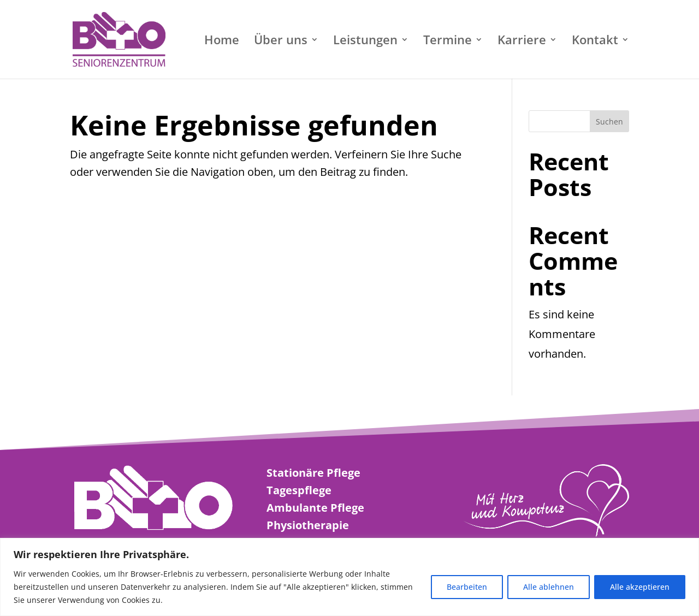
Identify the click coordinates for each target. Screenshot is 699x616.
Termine (448, 42)
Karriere (522, 42)
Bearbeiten (467, 587)
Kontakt (595, 42)
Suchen (609, 122)
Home (222, 42)
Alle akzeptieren (640, 587)
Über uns (281, 42)
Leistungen (365, 42)
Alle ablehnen (549, 587)
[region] (349, 577)
